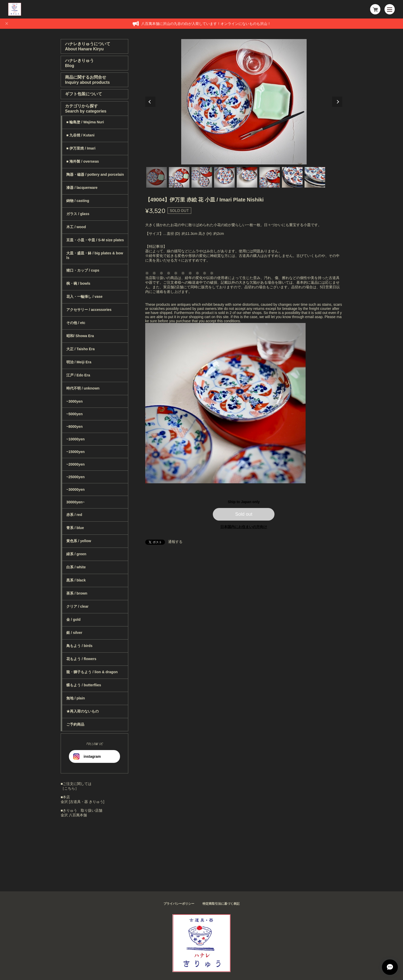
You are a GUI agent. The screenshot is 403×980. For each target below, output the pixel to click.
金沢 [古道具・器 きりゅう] (83, 802)
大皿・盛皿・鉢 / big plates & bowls (95, 255)
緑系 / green (76, 554)
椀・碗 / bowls (78, 283)
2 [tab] (179, 177)
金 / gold (73, 620)
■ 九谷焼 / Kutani (80, 135)
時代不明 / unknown (83, 388)
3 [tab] (202, 177)
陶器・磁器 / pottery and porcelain (95, 174)
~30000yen (75, 489)
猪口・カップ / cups (83, 270)
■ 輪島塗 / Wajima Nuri (85, 122)
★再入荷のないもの (83, 711)
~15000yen (75, 452)
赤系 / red (74, 515)
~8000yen (74, 427)
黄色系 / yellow (79, 541)
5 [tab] (247, 177)
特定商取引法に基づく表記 (221, 904)
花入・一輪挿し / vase (84, 297)
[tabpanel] (244, 102)
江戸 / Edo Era (78, 375)
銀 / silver (74, 633)
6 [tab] (270, 177)
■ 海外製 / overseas (83, 161)
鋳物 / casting (78, 201)
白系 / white (76, 567)
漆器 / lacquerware (82, 188)
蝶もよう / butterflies (84, 685)
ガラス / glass (78, 214)
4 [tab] (224, 177)
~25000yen (75, 477)
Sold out (244, 514)
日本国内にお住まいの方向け (244, 527)
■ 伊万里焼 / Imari (81, 148)
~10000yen (75, 439)
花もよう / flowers (81, 659)
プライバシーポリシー (179, 904)
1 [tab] (157, 177)
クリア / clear (77, 606)
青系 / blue (75, 528)
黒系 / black (76, 580)
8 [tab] (315, 177)
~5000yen (74, 414)
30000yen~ (75, 502)
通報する (175, 542)
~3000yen (74, 401)
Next (337, 102)
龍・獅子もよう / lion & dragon (92, 672)
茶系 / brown (77, 593)
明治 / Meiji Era (79, 362)
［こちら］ (70, 788)
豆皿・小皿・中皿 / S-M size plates (95, 240)
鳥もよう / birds (79, 646)
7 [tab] (292, 177)
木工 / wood (76, 227)
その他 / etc (76, 323)
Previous (150, 102)
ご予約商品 (75, 724)
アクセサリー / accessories (89, 310)
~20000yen (75, 464)
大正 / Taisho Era (80, 349)
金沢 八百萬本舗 (74, 815)
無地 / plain (76, 698)
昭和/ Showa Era (80, 336)
